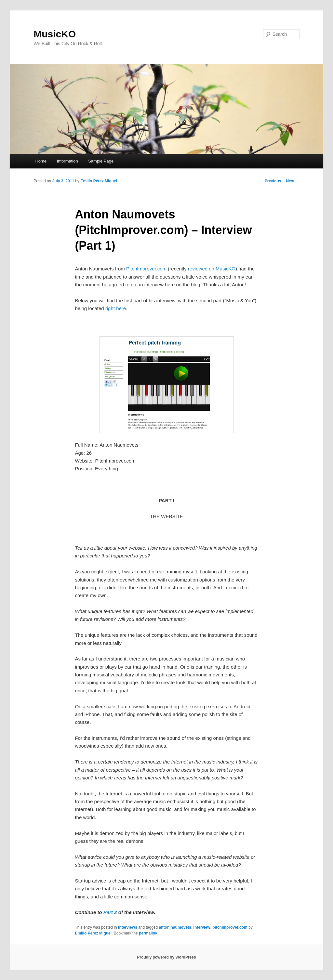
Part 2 (110, 912)
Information (67, 161)
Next (293, 181)
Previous (270, 181)
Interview (202, 927)
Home (41, 161)
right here (116, 308)
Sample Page (101, 161)
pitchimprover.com (230, 927)
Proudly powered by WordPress (166, 957)
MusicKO (55, 34)
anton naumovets (175, 927)
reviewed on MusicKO (212, 269)
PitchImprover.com (146, 269)
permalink (148, 933)
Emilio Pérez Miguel (99, 181)
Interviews (128, 927)
